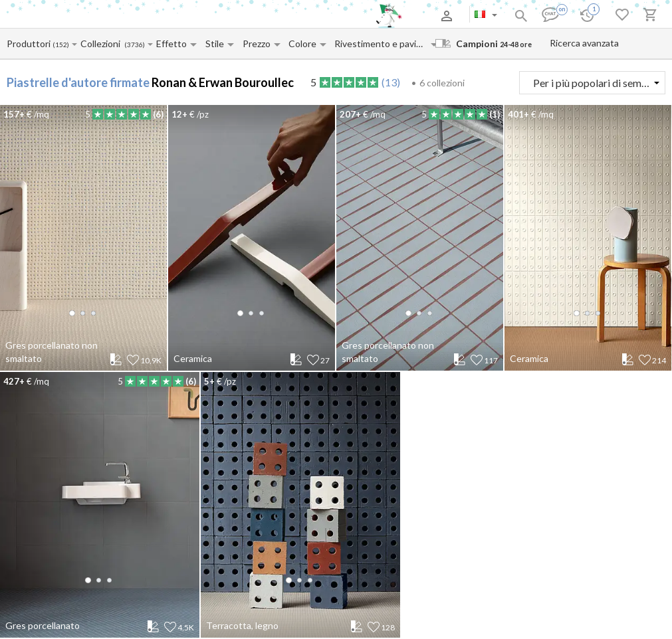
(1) (495, 114)
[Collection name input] (102, 44)
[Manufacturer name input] (29, 44)
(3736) (135, 45)
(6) (158, 114)
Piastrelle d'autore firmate (78, 82)
